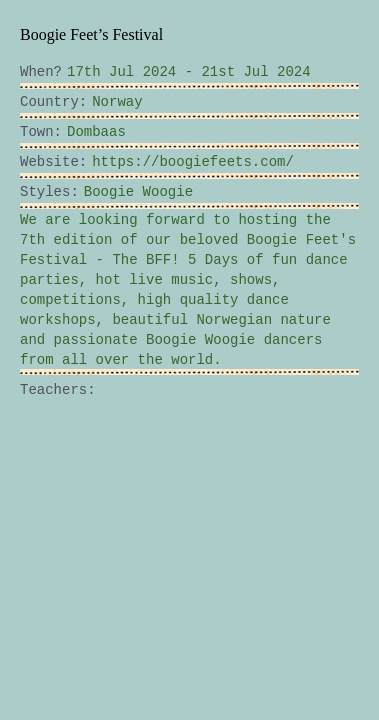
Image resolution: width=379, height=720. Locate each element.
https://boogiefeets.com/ (142, 162)
